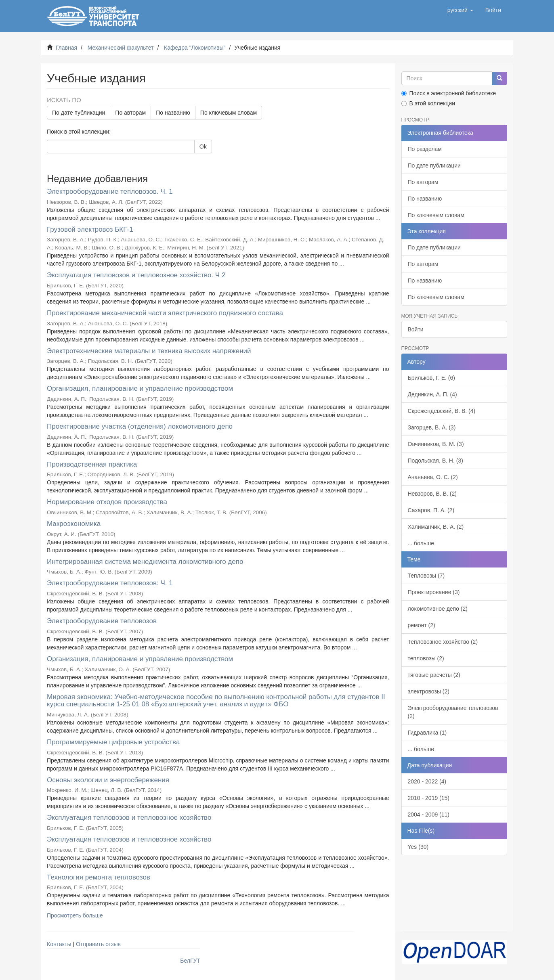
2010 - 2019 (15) (429, 798)
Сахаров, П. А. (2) (431, 510)
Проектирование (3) (434, 592)
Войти (416, 329)
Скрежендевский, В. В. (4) (442, 411)
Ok (203, 147)
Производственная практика (92, 464)
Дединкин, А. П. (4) (432, 394)
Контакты (59, 944)
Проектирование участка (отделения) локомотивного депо (140, 426)
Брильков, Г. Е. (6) (431, 378)
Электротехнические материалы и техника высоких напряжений (149, 351)
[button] (460, 10)
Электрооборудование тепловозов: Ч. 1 (110, 583)
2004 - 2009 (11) (429, 815)
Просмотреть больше (75, 915)
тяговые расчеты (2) (434, 675)
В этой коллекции (428, 103)
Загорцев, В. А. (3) (432, 427)
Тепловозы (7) (426, 576)
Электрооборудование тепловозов (102, 621)
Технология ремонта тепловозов (99, 877)
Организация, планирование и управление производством (140, 388)
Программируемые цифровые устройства (113, 742)
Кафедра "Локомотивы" (195, 48)
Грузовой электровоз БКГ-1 (90, 229)
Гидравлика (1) (427, 733)
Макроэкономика (74, 524)
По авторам (130, 113)
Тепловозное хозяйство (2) (443, 642)
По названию (173, 113)
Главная (66, 48)
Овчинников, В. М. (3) (436, 444)
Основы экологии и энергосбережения (108, 780)
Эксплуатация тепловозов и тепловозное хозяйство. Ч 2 (136, 275)
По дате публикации (79, 113)
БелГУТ (190, 961)
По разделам (425, 149)
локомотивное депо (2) (438, 609)
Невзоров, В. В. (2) (432, 494)
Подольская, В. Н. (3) (435, 461)
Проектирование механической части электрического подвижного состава (165, 313)
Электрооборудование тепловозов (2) (453, 712)
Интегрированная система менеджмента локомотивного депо (145, 562)
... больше (421, 543)
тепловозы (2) (426, 658)
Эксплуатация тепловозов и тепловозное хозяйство (129, 818)
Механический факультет (121, 48)
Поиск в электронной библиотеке (449, 93)
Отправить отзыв (98, 944)
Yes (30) (418, 847)
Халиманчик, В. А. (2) (436, 527)
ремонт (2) (422, 625)
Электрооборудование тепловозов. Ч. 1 (110, 192)
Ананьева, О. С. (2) (433, 477)
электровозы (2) (429, 691)
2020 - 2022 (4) (427, 781)
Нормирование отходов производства (107, 502)
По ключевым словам (229, 113)
